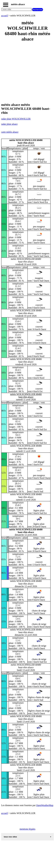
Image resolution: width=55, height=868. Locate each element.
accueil (4, 16)
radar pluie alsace (9, 124)
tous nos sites (10, 837)
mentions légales (27, 829)
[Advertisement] (27, 72)
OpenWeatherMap (45, 805)
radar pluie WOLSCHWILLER (16, 119)
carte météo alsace (10, 132)
